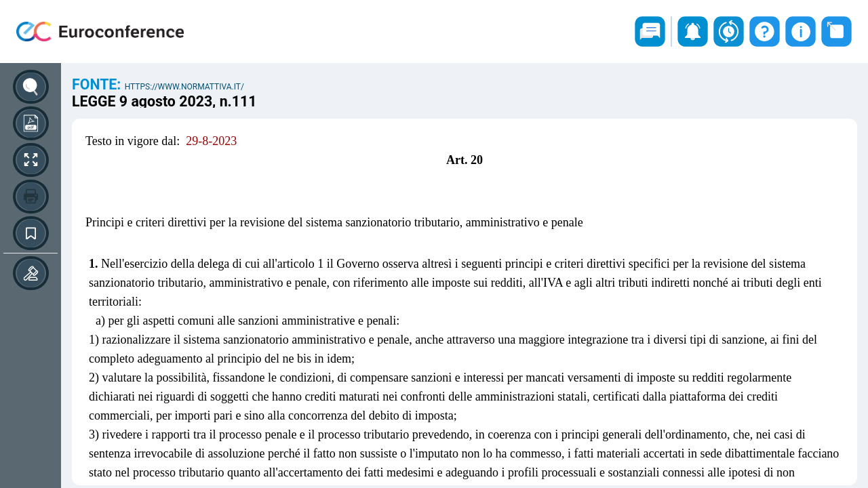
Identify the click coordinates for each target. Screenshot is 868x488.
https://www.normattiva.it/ (184, 87)
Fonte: (98, 84)
